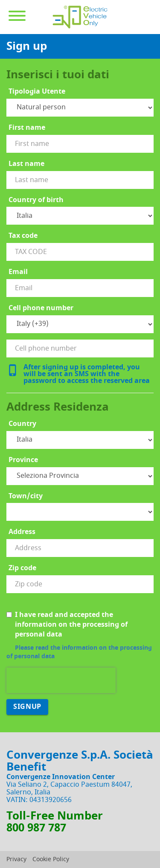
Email (18, 272)
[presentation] (61, 680)
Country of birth (36, 200)
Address (22, 532)
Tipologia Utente (37, 92)
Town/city (26, 496)
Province (23, 460)
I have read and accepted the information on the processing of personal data (67, 625)
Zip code (22, 568)
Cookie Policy (51, 859)
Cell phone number (41, 308)
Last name (26, 164)
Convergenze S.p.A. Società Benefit (80, 761)
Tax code (23, 236)
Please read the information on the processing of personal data (79, 652)
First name (27, 128)
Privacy (16, 859)
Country (22, 424)
